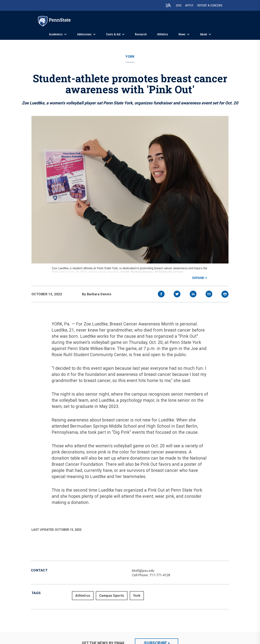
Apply (189, 5)
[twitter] (177, 294)
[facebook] (161, 294)
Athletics (163, 34)
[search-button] (168, 5)
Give (179, 5)
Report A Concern (210, 5)
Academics (56, 34)
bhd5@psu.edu (143, 571)
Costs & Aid (113, 34)
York (130, 57)
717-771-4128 (160, 575)
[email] (209, 294)
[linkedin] (193, 294)
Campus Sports (112, 596)
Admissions (84, 34)
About (204, 34)
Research (141, 34)
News (182, 34)
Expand (198, 278)
